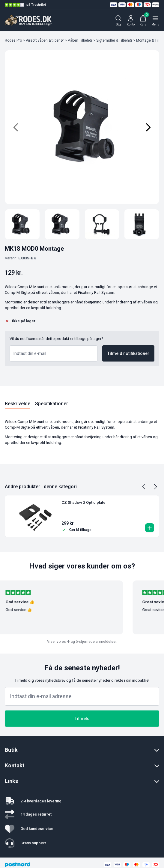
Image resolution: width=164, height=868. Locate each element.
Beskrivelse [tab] (18, 404)
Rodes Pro (13, 40)
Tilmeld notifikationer (128, 353)
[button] (150, 528)
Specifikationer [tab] (52, 404)
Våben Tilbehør (80, 40)
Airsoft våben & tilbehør (45, 40)
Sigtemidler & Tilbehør (114, 40)
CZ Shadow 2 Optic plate (83, 502)
